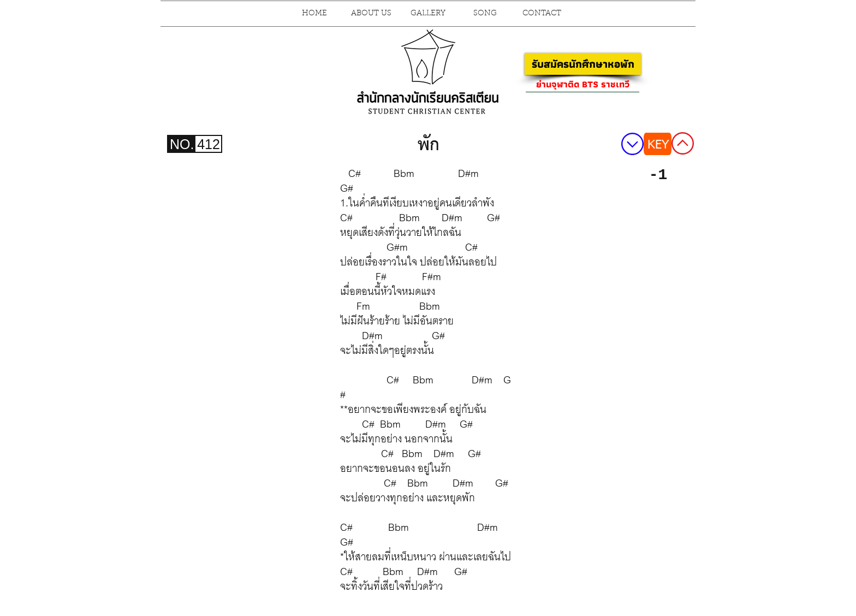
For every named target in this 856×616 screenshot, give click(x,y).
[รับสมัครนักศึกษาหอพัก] (583, 64)
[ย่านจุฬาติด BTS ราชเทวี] (582, 84)
